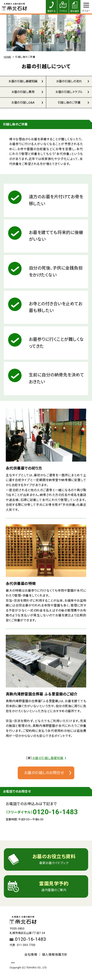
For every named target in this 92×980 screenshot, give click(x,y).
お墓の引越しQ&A (23, 103)
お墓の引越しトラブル (69, 92)
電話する (52, 7)
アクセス (63, 7)
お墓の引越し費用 (23, 92)
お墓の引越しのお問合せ (44, 774)
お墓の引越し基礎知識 (23, 81)
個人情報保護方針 (55, 956)
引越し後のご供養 (69, 103)
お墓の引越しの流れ (69, 81)
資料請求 (75, 7)
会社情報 (31, 956)
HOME (8, 57)
